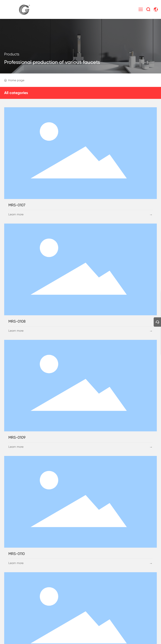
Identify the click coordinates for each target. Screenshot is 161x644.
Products (12, 54)
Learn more (16, 214)
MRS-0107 (17, 205)
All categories (16, 93)
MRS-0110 (17, 554)
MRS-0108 (17, 321)
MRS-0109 (17, 437)
